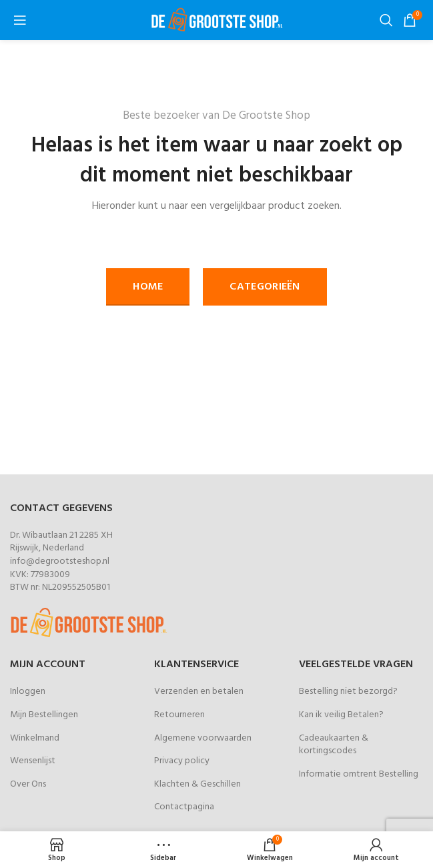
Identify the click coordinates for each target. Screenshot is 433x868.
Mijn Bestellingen (44, 715)
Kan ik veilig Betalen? (341, 715)
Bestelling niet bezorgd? (348, 692)
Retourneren (179, 715)
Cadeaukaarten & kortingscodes (334, 745)
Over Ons (28, 784)
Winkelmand (35, 738)
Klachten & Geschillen (197, 784)
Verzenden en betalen (199, 692)
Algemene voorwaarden (203, 738)
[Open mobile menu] (20, 20)
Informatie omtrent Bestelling (359, 774)
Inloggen (28, 692)
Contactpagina (184, 807)
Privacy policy (182, 761)
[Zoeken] (385, 20)
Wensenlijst (33, 761)
